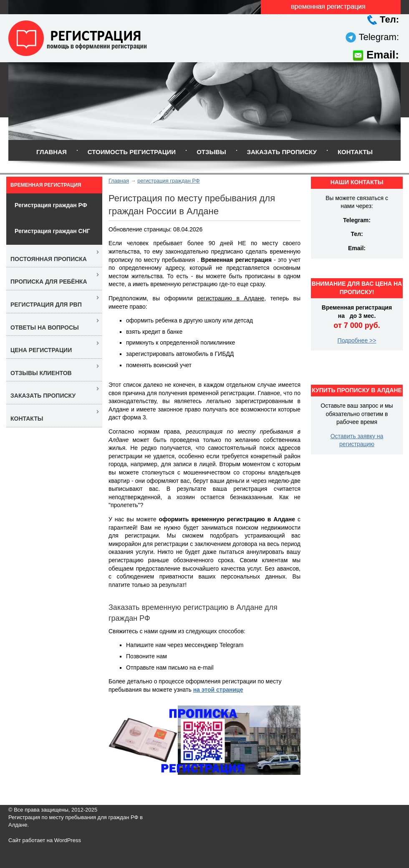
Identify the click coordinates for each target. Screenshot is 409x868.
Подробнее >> (357, 340)
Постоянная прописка (49, 259)
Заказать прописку (282, 152)
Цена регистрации (41, 350)
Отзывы (211, 152)
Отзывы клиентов (41, 373)
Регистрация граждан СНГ (52, 231)
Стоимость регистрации (132, 152)
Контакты (355, 152)
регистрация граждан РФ (168, 181)
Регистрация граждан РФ (51, 205)
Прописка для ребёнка (49, 282)
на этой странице (218, 690)
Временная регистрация (46, 185)
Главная (52, 152)
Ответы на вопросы (45, 327)
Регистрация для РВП (46, 305)
